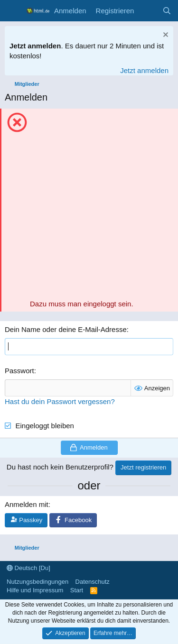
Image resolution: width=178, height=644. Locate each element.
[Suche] (167, 11)
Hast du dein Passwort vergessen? (60, 401)
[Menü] (13, 11)
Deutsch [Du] (28, 568)
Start (77, 590)
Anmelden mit (27, 504)
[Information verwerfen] (164, 36)
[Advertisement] (89, 205)
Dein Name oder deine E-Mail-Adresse (66, 329)
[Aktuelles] (148, 11)
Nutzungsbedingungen (37, 582)
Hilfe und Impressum (35, 590)
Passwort (19, 371)
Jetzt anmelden (144, 70)
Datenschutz (93, 582)
